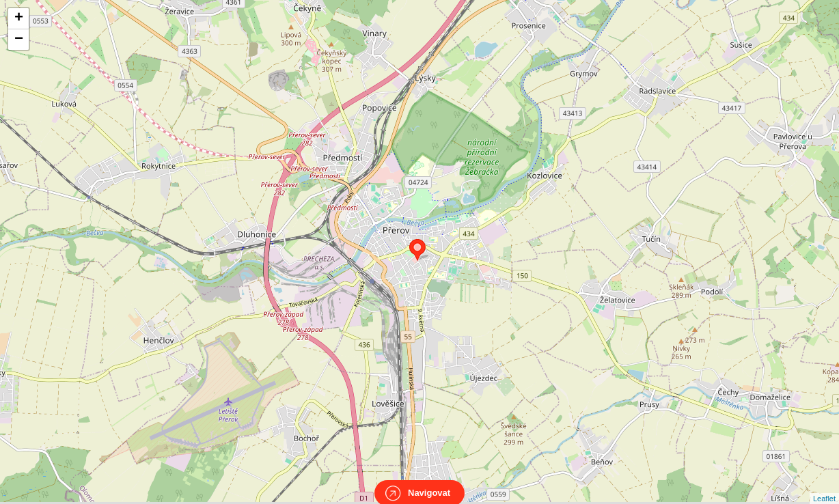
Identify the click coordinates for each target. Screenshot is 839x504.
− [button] (19, 40)
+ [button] (19, 18)
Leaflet (824, 486)
